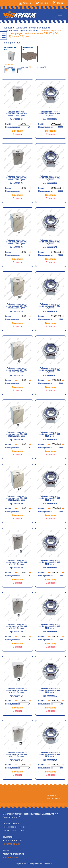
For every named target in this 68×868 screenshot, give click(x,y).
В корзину (17, 131)
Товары (8, 28)
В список (17, 134)
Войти (60, 3)
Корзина (44, 3)
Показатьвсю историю (53, 797)
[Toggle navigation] (60, 14)
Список (27, 3)
